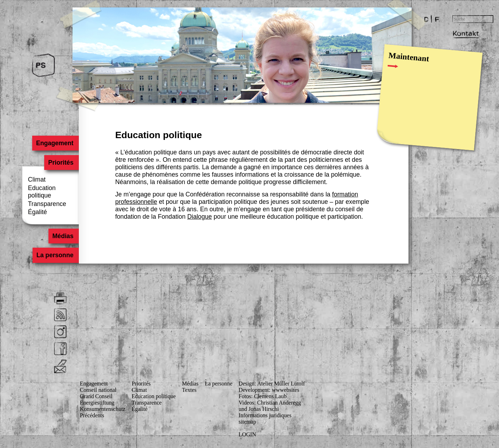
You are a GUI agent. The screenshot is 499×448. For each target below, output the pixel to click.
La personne (55, 255)
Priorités (61, 163)
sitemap (247, 422)
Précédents (92, 415)
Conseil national (98, 390)
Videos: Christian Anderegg (270, 403)
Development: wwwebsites (269, 390)
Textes (189, 390)
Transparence (47, 204)
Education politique (42, 192)
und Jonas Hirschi (259, 409)
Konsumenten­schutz (103, 409)
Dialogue (200, 217)
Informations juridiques (265, 415)
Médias (63, 236)
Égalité (37, 212)
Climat (37, 179)
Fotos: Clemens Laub (263, 396)
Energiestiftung (97, 403)
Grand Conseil (96, 396)
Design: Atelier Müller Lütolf (272, 384)
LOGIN (247, 434)
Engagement (55, 143)
